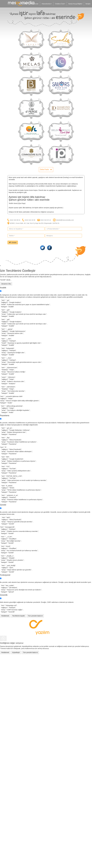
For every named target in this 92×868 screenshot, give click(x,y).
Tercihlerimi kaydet (18, 616)
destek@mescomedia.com (65, 220)
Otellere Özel (60, 4)
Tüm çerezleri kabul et (35, 616)
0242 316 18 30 (30, 220)
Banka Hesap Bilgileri (75, 4)
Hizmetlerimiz (47, 4)
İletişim (88, 4)
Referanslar (35, 4)
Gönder (13, 242)
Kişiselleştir (16, 652)
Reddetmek (5, 616)
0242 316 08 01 (15, 220)
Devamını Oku (6, 284)
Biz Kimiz (24, 4)
